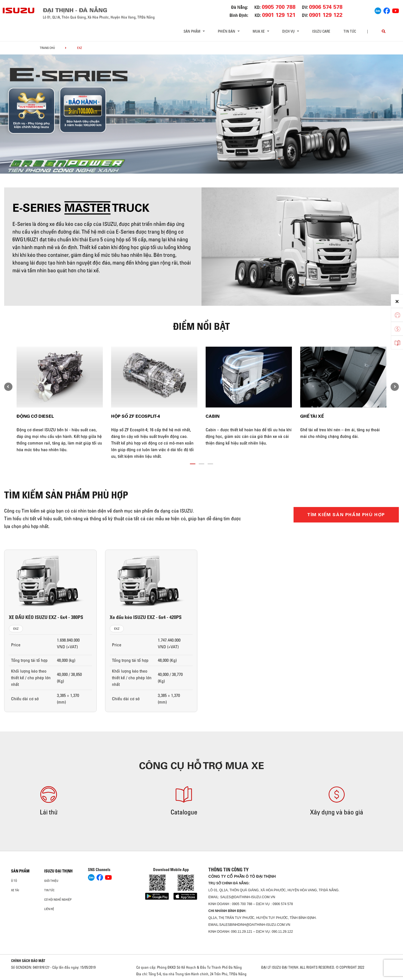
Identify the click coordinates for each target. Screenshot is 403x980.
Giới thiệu (51, 881)
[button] (193, 463)
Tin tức (350, 31)
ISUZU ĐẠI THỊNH (58, 871)
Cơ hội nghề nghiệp (58, 900)
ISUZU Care (321, 31)
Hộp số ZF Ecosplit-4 (136, 416)
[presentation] (8, 387)
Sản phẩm (20, 871)
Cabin (213, 416)
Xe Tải (15, 890)
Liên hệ (49, 909)
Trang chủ (47, 48)
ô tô (14, 881)
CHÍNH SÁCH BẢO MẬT (28, 961)
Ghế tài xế (312, 416)
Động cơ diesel (35, 416)
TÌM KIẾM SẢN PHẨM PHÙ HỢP (346, 515)
